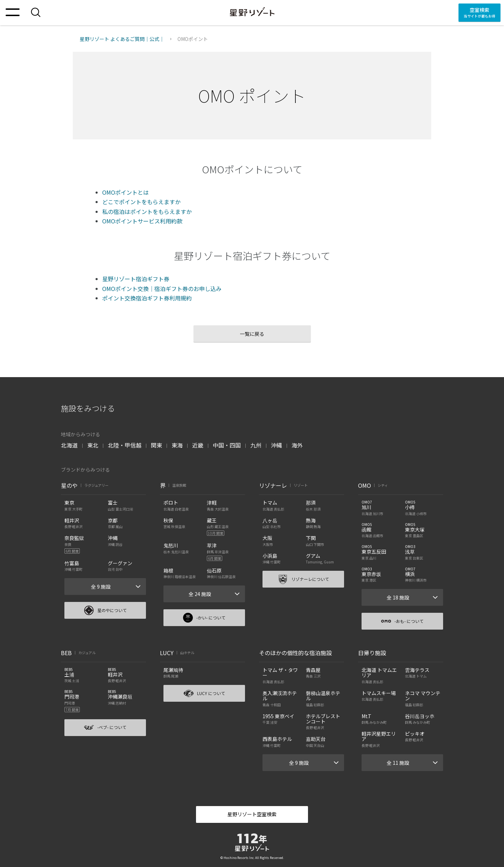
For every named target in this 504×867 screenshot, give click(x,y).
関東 (156, 445)
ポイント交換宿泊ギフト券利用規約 (147, 298)
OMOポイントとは (125, 192)
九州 (256, 445)
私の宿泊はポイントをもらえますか (147, 211)
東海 (177, 445)
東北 (93, 445)
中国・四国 (227, 445)
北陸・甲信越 (125, 445)
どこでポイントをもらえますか (141, 202)
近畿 (198, 445)
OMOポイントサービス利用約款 (142, 221)
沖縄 (276, 445)
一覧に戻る (252, 334)
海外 (297, 445)
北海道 (69, 445)
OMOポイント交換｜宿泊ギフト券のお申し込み (162, 289)
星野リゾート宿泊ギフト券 (136, 279)
